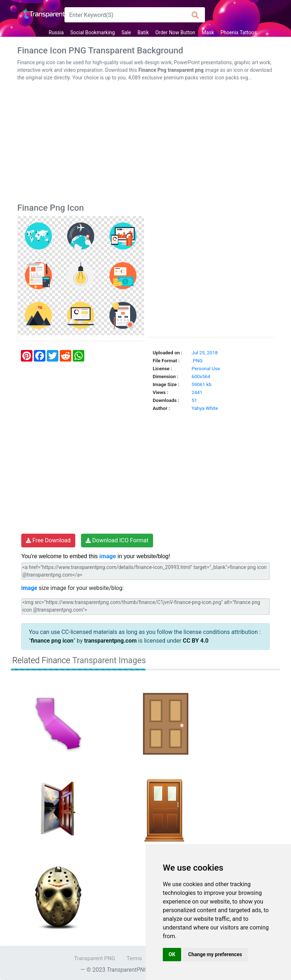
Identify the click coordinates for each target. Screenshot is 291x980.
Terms (134, 958)
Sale (126, 32)
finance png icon (52, 641)
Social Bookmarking (93, 32)
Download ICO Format (117, 540)
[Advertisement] (145, 144)
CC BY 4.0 (196, 641)
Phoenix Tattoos (239, 32)
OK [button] (172, 954)
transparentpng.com (111, 641)
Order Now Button (175, 32)
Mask (208, 32)
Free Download (48, 540)
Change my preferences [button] (215, 954)
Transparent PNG (94, 958)
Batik (143, 32)
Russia (56, 32)
